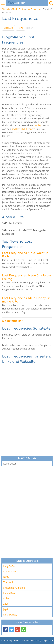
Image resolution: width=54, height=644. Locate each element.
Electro (22, 9)
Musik (15, 9)
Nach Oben (6, 641)
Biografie (8, 28)
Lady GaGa (9, 566)
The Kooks (9, 582)
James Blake (10, 593)
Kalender (16, 641)
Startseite (6, 9)
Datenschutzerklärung (32, 641)
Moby (38, 125)
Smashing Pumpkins (14, 588)
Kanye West (10, 572)
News (21, 28)
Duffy (6, 577)
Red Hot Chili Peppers (23, 129)
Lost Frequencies (34, 9)
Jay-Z (6, 609)
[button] (6, 630)
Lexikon (17, 3)
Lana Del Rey (10, 615)
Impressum (48, 641)
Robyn (7, 598)
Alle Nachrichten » (13, 321)
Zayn (6, 604)
